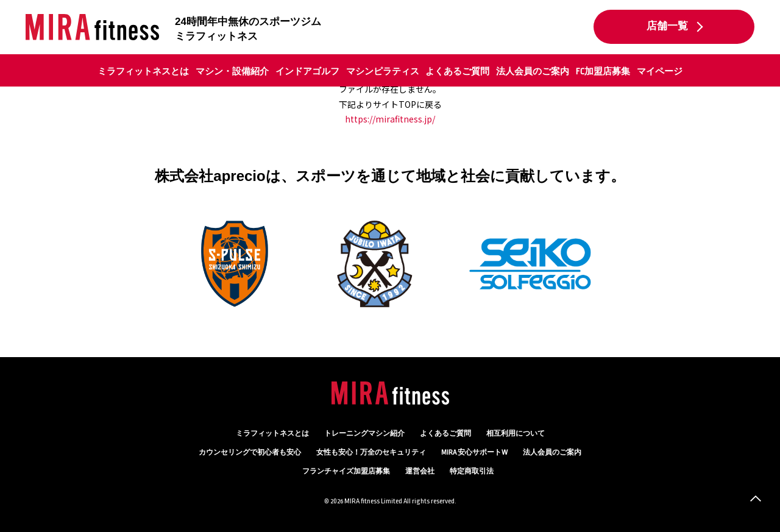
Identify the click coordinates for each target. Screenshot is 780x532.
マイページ (660, 71)
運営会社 (420, 471)
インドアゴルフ (307, 71)
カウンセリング (250, 452)
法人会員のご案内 (533, 71)
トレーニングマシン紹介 (364, 434)
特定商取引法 (472, 471)
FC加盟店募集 (603, 71)
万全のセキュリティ (371, 452)
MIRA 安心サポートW (474, 452)
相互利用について (516, 434)
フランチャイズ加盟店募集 (346, 471)
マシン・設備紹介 (232, 71)
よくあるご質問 (457, 71)
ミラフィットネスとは (143, 71)
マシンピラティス (383, 71)
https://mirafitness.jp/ (390, 119)
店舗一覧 (667, 26)
